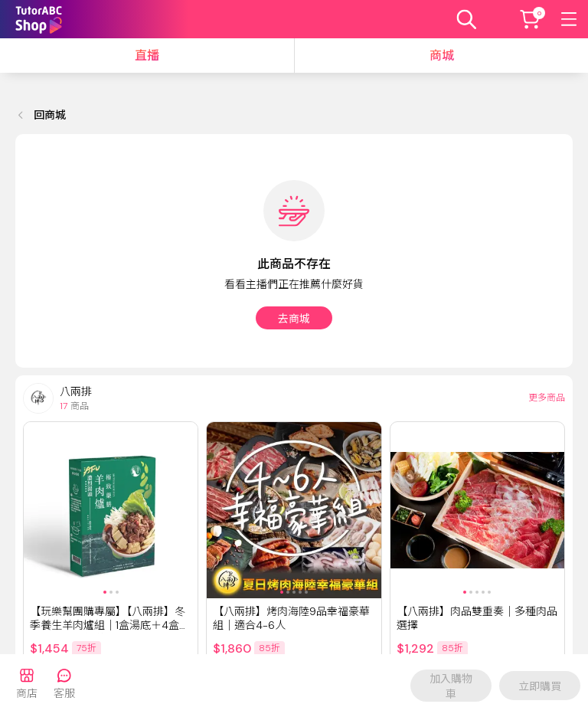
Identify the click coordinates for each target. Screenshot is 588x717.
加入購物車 (451, 686)
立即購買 (540, 686)
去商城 (294, 319)
